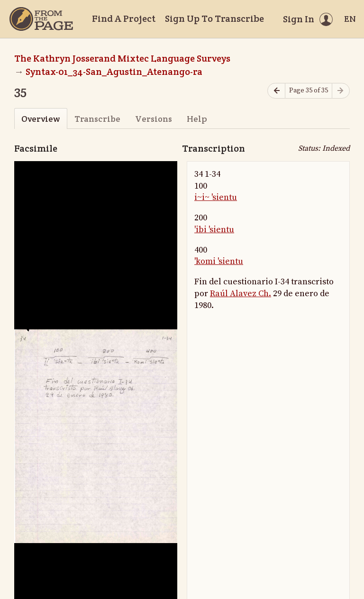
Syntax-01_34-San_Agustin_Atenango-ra (114, 72)
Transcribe (97, 119)
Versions (154, 119)
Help (197, 119)
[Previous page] (276, 91)
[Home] (41, 19)
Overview (41, 119)
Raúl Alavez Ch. (241, 294)
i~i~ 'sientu (216, 197)
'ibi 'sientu (214, 230)
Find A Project (124, 18)
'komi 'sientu (219, 261)
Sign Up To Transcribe (214, 18)
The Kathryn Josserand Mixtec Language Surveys (122, 58)
